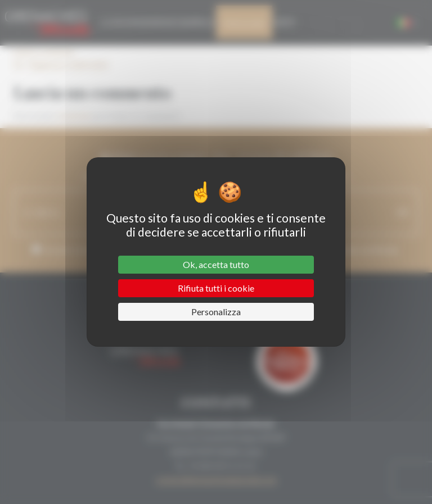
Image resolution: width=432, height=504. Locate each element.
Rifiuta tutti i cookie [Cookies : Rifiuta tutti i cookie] (216, 288)
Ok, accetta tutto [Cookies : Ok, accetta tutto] (216, 264)
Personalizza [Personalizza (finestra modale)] (216, 312)
